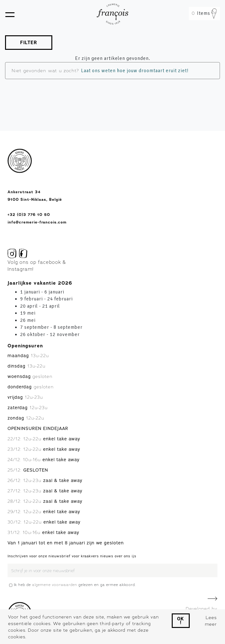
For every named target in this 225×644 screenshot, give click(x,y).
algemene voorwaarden (55, 585)
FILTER (29, 43)
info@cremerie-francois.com (37, 222)
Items (204, 13)
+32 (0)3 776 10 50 (29, 215)
